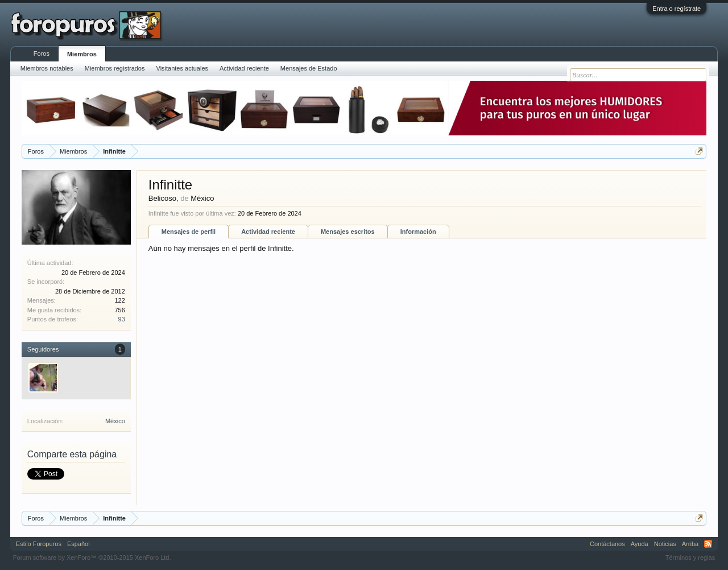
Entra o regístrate (677, 9)
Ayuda (640, 544)
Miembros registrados (115, 68)
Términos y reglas (690, 557)
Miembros (82, 54)
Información (418, 232)
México (115, 421)
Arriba (690, 544)
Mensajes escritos (348, 232)
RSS (708, 544)
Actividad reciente (268, 232)
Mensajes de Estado (309, 68)
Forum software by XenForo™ (92, 557)
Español (78, 544)
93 (122, 319)
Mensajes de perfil (189, 232)
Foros (42, 53)
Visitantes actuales (183, 68)
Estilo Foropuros (39, 544)
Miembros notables (47, 68)
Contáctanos (607, 544)
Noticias (665, 544)
